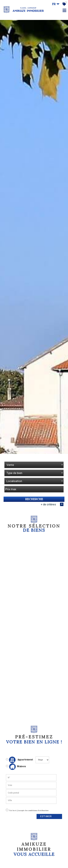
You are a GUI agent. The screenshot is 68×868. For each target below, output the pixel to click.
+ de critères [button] (52, 498)
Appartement (19, 754)
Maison (17, 760)
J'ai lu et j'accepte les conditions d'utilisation (29, 804)
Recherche (34, 493)
